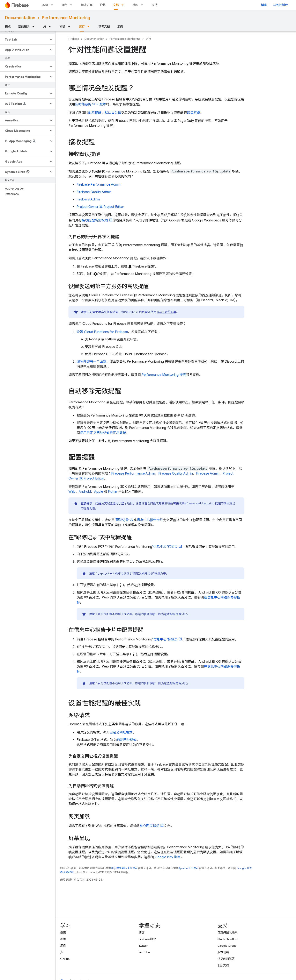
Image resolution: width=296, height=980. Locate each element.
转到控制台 (281, 5)
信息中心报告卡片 (150, 520)
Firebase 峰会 (147, 939)
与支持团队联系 (228, 932)
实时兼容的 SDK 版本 (91, 104)
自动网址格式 (127, 740)
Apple (99, 492)
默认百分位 (113, 113)
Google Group (227, 946)
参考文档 (104, 27)
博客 (264, 5)
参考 (63, 939)
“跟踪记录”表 (124, 520)
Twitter (143, 946)
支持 (155, 5)
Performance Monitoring (66, 18)
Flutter (113, 492)
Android (85, 492)
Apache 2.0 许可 (188, 868)
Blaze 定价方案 (167, 312)
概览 (8, 27)
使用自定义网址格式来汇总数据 (103, 433)
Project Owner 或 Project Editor (100, 207)
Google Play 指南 (168, 857)
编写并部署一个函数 (91, 362)
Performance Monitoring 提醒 (164, 375)
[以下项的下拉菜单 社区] (143, 5)
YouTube (144, 952)
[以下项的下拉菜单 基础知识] (35, 27)
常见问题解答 (226, 959)
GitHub (65, 959)
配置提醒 (95, 113)
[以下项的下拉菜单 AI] (51, 27)
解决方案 (87, 5)
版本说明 (223, 952)
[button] (24, 40)
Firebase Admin (88, 199)
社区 (135, 5)
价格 (103, 5)
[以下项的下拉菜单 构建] (53, 5)
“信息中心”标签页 (165, 547)
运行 (65, 5)
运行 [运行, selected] (82, 27)
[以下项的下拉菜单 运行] (72, 5)
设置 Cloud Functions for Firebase (102, 332)
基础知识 (24, 27)
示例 (120, 27)
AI (45, 27)
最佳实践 (193, 113)
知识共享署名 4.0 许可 (124, 868)
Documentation (20, 18)
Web (72, 492)
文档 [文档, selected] (116, 5)
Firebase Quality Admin (94, 192)
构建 (45, 5)
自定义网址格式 (121, 732)
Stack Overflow (228, 939)
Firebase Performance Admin (99, 185)
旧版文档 (223, 965)
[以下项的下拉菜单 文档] (124, 5)
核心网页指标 (149, 826)
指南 (63, 932)
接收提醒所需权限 (95, 220)
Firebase (74, 39)
